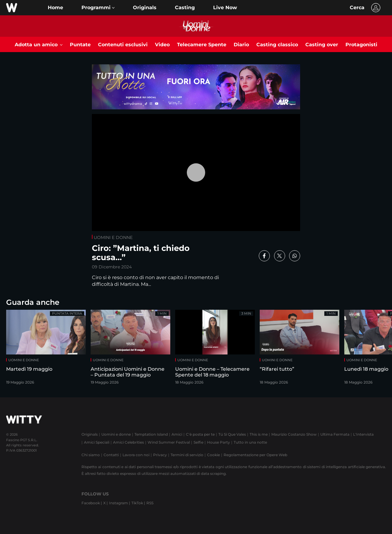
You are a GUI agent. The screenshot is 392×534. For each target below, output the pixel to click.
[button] (98, 8)
